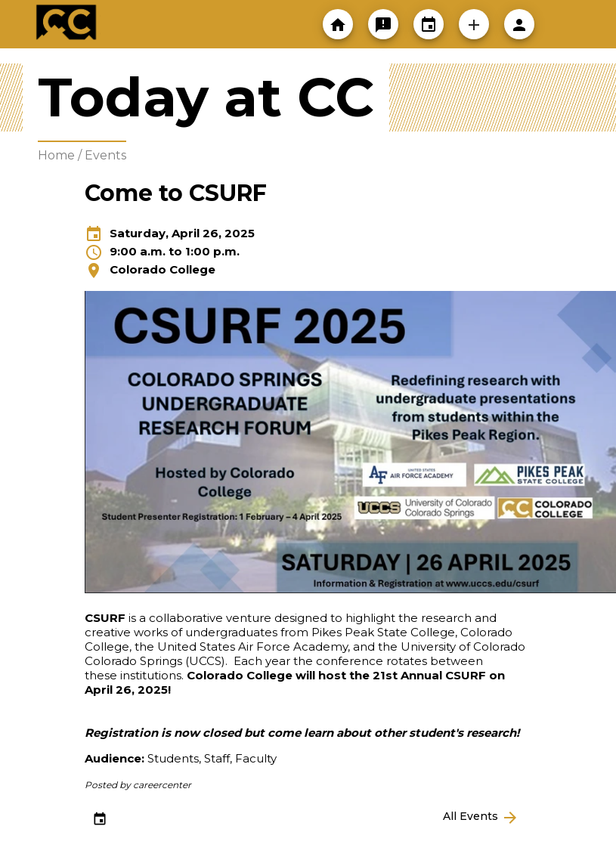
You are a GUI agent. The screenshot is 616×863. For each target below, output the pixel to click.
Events (105, 155)
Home (56, 155)
